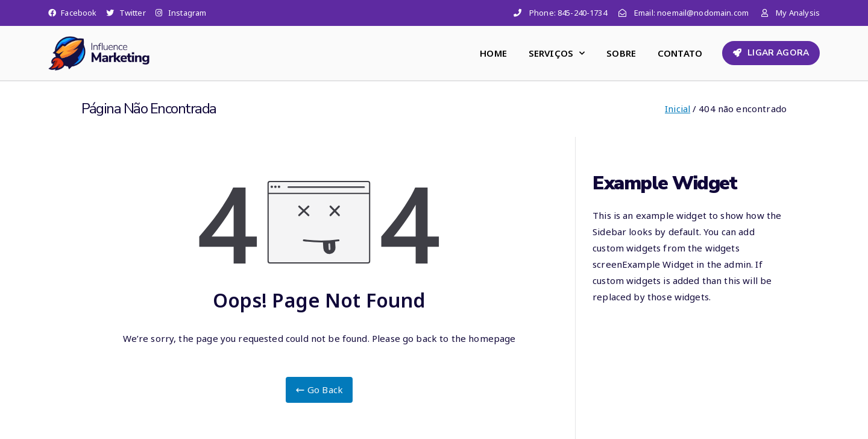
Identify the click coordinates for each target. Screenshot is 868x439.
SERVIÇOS (557, 53)
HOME (493, 53)
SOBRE (621, 53)
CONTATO (680, 53)
